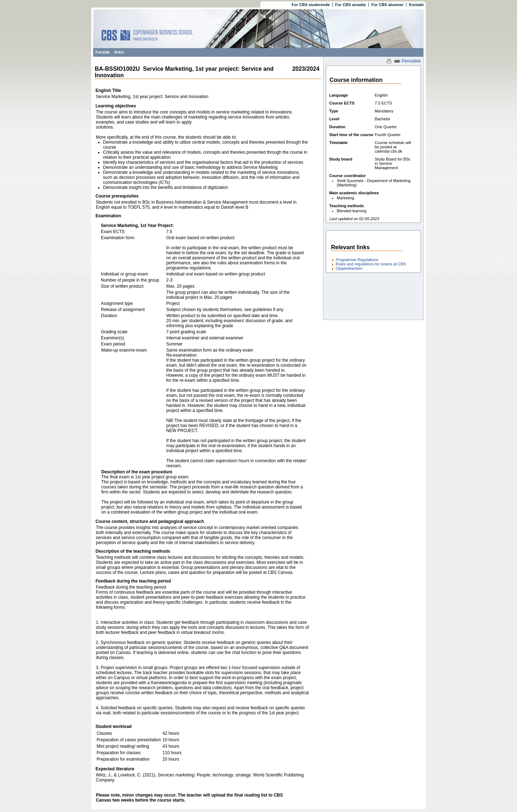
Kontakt (416, 5)
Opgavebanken (349, 268)
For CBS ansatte (351, 5)
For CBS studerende (311, 5)
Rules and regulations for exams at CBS (371, 264)
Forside (103, 52)
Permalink (407, 61)
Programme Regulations (357, 260)
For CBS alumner (387, 5)
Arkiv (119, 52)
